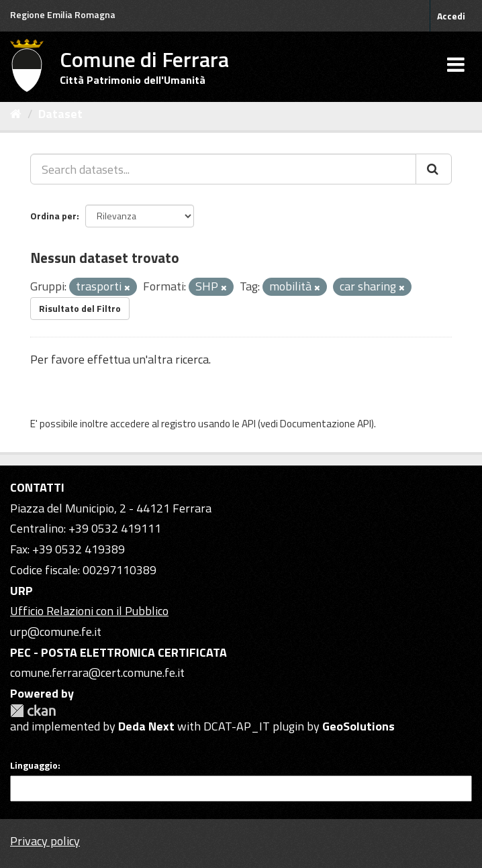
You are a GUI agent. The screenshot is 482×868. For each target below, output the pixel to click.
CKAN (33, 711)
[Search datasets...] (223, 169)
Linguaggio (34, 765)
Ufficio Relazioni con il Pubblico (89, 611)
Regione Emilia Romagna (63, 14)
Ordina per (53, 216)
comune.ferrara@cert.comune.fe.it (97, 672)
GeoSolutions (358, 726)
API (249, 424)
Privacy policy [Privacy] (45, 841)
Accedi (451, 16)
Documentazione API (326, 424)
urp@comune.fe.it (56, 632)
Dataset (60, 114)
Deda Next (146, 726)
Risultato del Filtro (80, 308)
